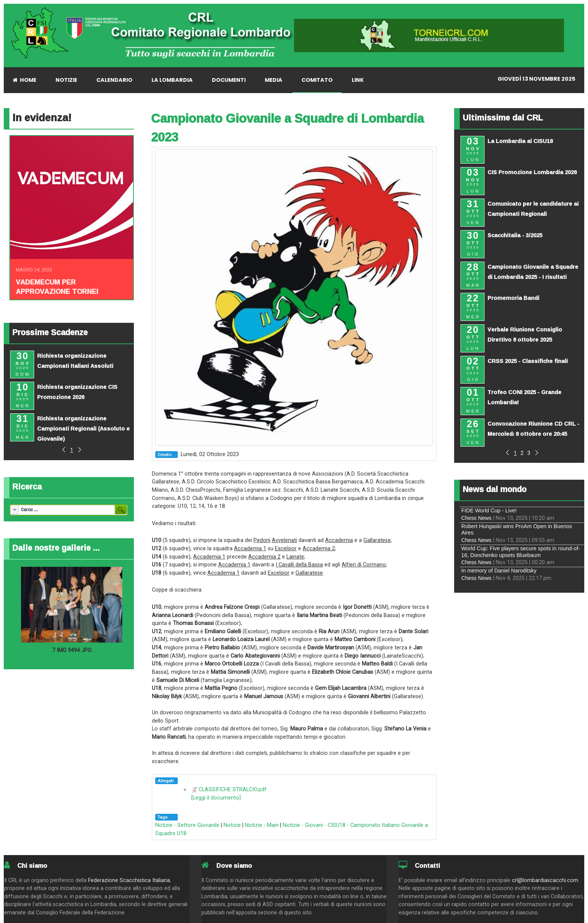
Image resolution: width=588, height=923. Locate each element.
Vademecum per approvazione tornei (57, 287)
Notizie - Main (262, 825)
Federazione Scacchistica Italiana (129, 880)
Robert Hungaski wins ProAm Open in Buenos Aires (517, 529)
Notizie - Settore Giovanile (187, 825)
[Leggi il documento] (216, 798)
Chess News (476, 518)
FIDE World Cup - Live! (489, 510)
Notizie (232, 825)
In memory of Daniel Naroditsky (499, 571)
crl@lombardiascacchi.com (545, 880)
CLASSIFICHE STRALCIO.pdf (233, 790)
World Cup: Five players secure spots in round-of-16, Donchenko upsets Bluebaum (520, 552)
